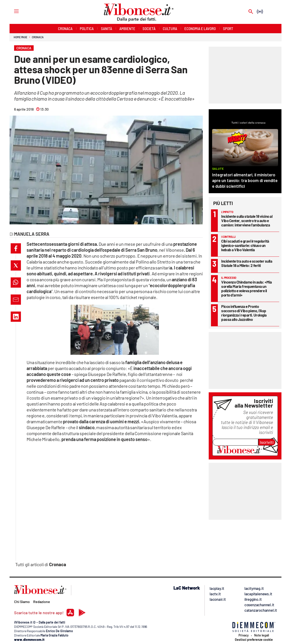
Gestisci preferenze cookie (254, 640)
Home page (20, 37)
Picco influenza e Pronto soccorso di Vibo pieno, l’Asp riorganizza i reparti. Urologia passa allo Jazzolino (244, 313)
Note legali (262, 635)
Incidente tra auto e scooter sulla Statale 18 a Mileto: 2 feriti (247, 263)
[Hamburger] (12, 11)
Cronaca (38, 37)
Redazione (42, 602)
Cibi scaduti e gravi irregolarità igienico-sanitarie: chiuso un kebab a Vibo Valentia (245, 245)
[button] (16, 248)
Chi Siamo (22, 602)
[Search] (251, 12)
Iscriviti (267, 442)
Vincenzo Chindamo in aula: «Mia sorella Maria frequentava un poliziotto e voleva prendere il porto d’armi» (247, 288)
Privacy (244, 635)
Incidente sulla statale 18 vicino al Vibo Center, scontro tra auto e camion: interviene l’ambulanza (247, 221)
